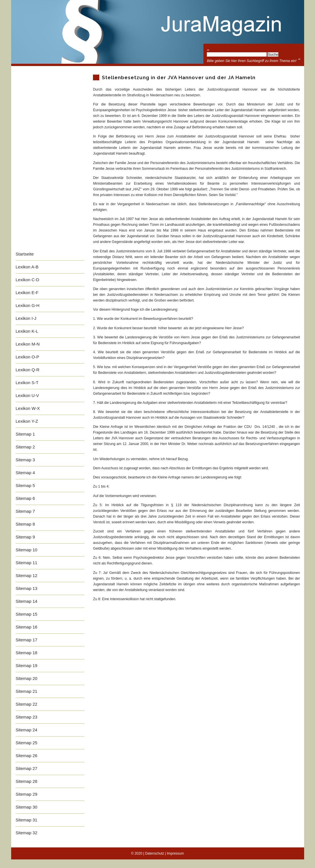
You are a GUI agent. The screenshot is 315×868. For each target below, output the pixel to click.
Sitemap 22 (27, 704)
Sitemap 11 (27, 563)
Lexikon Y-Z (27, 421)
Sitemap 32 (27, 833)
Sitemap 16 (27, 627)
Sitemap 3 (25, 460)
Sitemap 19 (27, 666)
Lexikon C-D (28, 280)
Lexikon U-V (27, 395)
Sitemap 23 (27, 717)
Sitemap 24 (27, 730)
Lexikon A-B (27, 267)
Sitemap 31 (27, 820)
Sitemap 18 (27, 653)
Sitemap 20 (27, 678)
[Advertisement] (50, 162)
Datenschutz (155, 853)
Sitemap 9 (25, 537)
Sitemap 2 (25, 447)
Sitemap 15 (27, 614)
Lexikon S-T (27, 383)
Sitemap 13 (27, 588)
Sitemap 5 (25, 485)
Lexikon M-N (28, 344)
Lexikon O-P (28, 357)
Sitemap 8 (25, 524)
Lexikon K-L (27, 331)
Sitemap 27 (27, 768)
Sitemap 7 (25, 511)
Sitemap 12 (27, 575)
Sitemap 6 (25, 498)
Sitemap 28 (27, 781)
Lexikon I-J (26, 318)
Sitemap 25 (27, 743)
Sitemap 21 (27, 691)
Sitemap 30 (27, 807)
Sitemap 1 (25, 434)
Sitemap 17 (27, 640)
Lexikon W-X (28, 408)
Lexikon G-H (28, 305)
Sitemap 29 (27, 794)
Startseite (25, 254)
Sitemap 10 (27, 550)
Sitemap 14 (27, 601)
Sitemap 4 (25, 473)
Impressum (175, 853)
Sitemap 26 (27, 756)
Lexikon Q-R (28, 370)
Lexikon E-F (27, 293)
